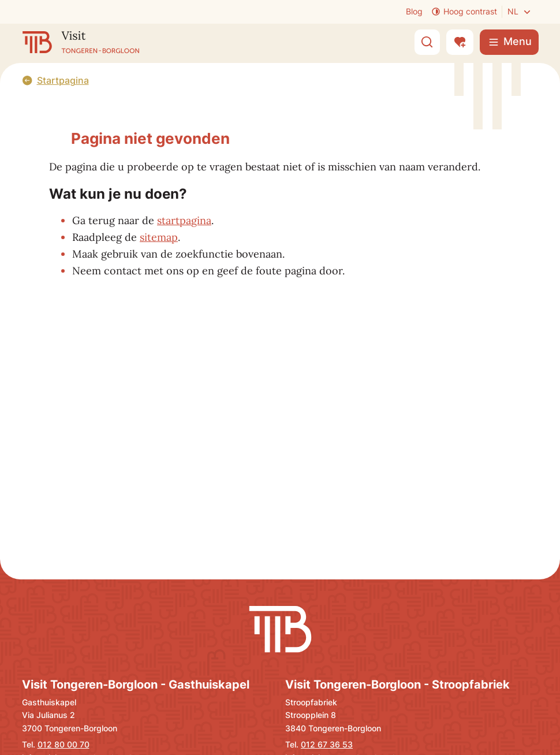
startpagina (184, 220)
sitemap (159, 237)
